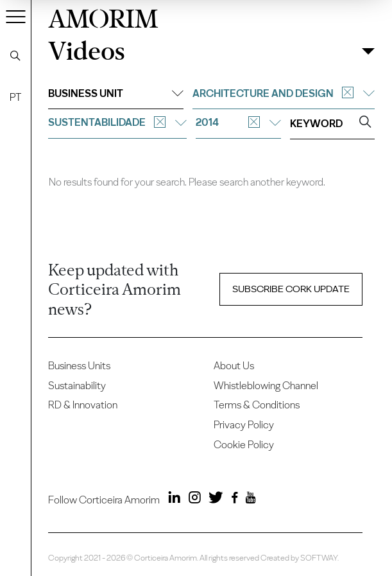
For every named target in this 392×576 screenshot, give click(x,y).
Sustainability (77, 386)
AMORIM (103, 17)
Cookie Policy (244, 445)
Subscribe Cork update (291, 289)
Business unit (115, 93)
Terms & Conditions (257, 405)
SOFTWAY (319, 558)
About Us (234, 366)
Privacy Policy (244, 425)
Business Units (79, 366)
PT (16, 97)
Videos (87, 51)
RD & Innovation (83, 405)
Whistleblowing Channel (266, 386)
